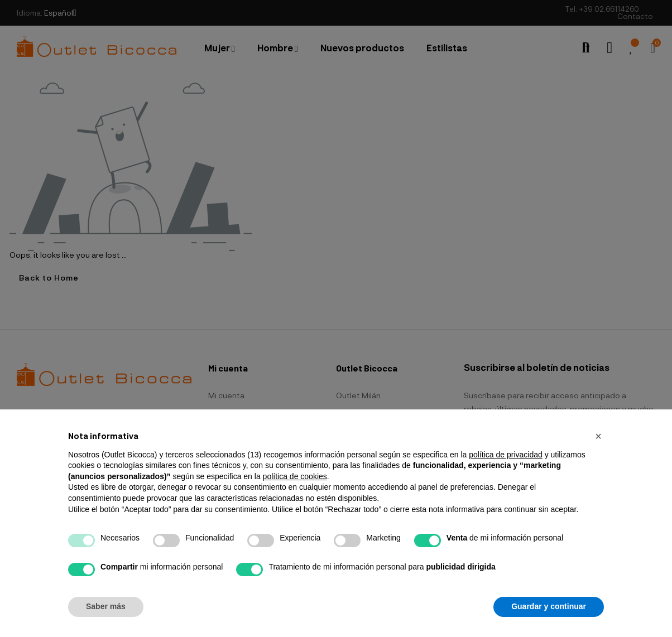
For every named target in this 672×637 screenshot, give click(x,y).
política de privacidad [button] (506, 455)
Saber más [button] (106, 606)
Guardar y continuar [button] (549, 606)
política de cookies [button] (295, 476)
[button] (598, 436)
